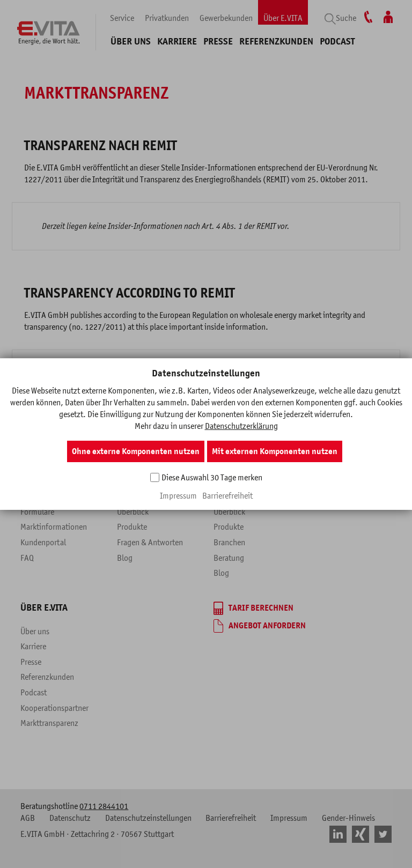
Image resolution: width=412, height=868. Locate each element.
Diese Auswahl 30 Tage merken (212, 477)
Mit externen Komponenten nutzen (275, 451)
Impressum (178, 495)
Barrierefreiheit (227, 495)
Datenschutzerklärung (241, 426)
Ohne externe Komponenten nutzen (136, 451)
